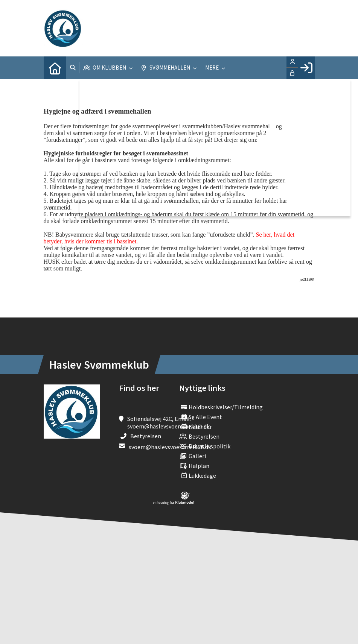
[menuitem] (55, 68)
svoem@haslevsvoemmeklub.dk (170, 447)
